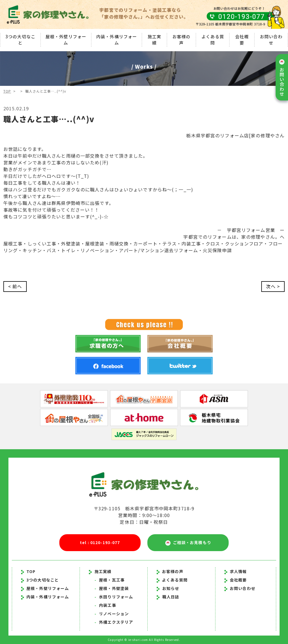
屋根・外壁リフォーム (66, 40)
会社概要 (242, 40)
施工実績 (154, 40)
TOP (7, 91)
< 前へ (15, 287)
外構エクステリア (114, 622)
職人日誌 (171, 597)
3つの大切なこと (20, 40)
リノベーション (112, 614)
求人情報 (236, 571)
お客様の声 (181, 40)
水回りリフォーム (114, 597)
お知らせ (171, 588)
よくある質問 (213, 40)
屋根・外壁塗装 (112, 588)
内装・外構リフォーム (117, 40)
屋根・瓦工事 (110, 580)
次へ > (273, 287)
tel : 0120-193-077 (100, 543)
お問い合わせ (271, 40)
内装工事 (105, 605)
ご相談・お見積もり (188, 543)
